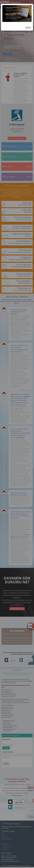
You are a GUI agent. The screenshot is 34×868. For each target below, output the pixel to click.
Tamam (28, 28)
